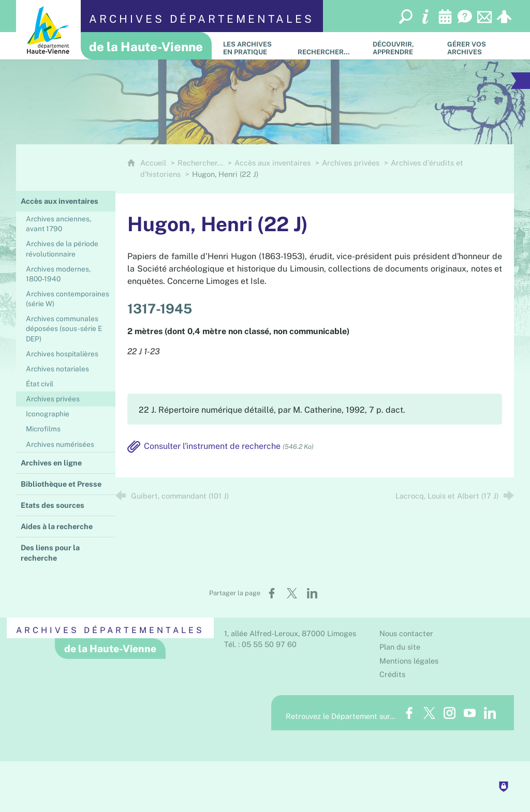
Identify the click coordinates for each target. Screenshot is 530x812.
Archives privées (351, 163)
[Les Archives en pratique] (253, 46)
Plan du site (400, 647)
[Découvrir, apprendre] (402, 46)
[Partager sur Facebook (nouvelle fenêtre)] (272, 593)
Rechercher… (200, 163)
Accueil (154, 163)
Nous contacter (406, 633)
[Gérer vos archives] (477, 46)
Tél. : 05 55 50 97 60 (260, 644)
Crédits (392, 674)
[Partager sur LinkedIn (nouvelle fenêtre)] (312, 593)
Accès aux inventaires (273, 163)
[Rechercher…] (327, 46)
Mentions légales (409, 661)
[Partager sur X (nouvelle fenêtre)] (292, 593)
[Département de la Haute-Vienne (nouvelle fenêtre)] (48, 30)
